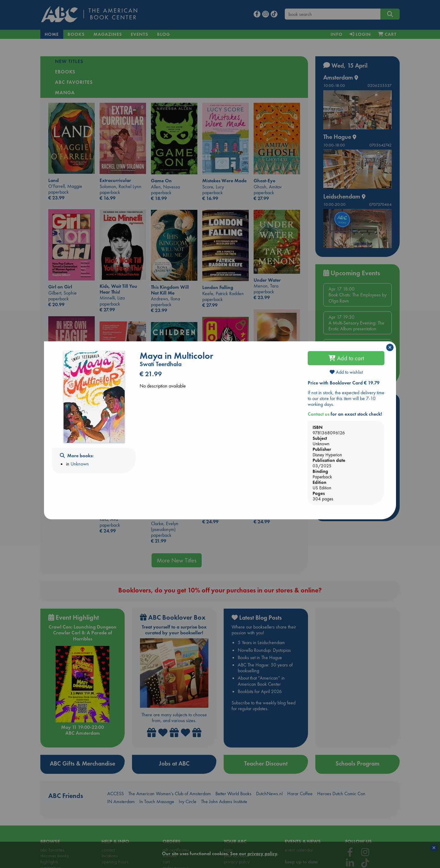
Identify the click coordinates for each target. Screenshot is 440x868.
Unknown (80, 464)
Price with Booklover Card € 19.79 (344, 383)
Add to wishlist (346, 372)
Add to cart (346, 358)
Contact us (319, 414)
